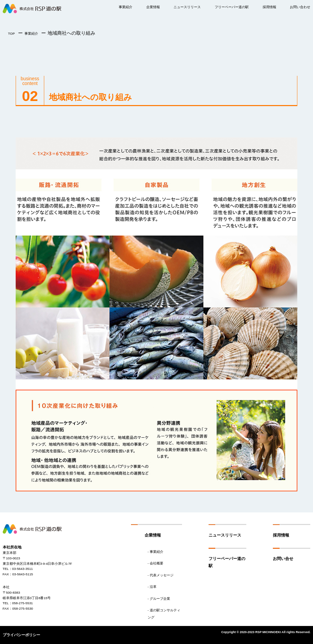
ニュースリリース (187, 7)
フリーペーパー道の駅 (232, 7)
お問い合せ (283, 559)
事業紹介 (126, 7)
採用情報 (281, 535)
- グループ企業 (159, 599)
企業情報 (153, 7)
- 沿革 (152, 587)
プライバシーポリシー (21, 635)
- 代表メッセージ (161, 575)
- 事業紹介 (155, 552)
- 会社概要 (155, 563)
